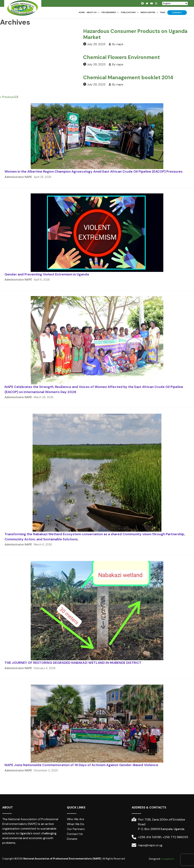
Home (82, 12)
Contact (177, 13)
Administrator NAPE (18, 177)
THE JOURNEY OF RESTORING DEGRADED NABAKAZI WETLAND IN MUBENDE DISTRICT (73, 663)
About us (93, 12)
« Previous (7, 97)
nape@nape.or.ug (150, 845)
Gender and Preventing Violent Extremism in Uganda (47, 274)
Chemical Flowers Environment (122, 57)
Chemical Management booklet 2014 (128, 77)
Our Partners (76, 829)
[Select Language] (175, 3)
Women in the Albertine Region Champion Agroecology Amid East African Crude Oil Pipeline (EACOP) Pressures (93, 171)
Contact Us (75, 834)
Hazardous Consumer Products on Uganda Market (135, 34)
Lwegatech (168, 859)
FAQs (163, 12)
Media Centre (149, 12)
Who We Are (75, 819)
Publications (130, 12)
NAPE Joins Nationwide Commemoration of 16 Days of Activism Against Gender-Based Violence (81, 765)
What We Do (76, 824)
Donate (72, 839)
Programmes (110, 12)
